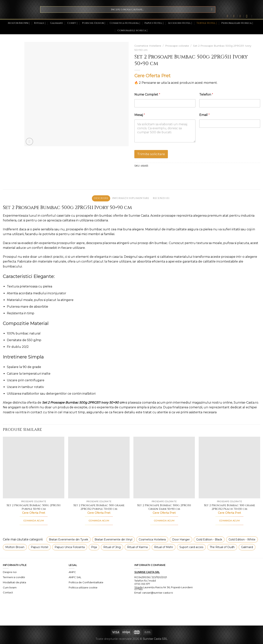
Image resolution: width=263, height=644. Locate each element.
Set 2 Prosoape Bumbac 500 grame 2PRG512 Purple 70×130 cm (99, 507)
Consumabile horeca (133, 31)
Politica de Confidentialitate (86, 582)
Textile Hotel (207, 23)
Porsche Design (94, 23)
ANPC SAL (75, 577)
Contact (8, 592)
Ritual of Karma (137, 547)
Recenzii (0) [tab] (161, 198)
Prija (94, 547)
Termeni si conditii (14, 577)
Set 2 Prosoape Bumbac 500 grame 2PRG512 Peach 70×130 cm (230, 507)
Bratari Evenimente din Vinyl (113, 539)
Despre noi (10, 572)
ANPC (72, 572)
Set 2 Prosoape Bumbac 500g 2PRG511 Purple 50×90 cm (34, 507)
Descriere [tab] (101, 198)
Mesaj (140, 115)
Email (204, 115)
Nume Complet (147, 95)
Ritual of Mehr (164, 547)
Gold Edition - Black (209, 539)
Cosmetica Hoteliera (125, 23)
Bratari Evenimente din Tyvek (69, 539)
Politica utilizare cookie (83, 587)
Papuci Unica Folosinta (70, 547)
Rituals (40, 23)
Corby (72, 23)
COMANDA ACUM (34, 521)
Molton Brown (19, 23)
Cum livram (10, 587)
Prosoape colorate (177, 46)
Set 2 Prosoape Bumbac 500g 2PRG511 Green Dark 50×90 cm (164, 507)
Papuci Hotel (154, 23)
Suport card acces (191, 547)
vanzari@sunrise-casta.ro (158, 593)
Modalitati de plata (14, 582)
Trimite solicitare (151, 154)
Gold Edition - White (242, 539)
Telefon (206, 95)
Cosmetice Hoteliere (148, 46)
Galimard (57, 23)
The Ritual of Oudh (222, 547)
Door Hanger (181, 539)
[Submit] (212, 10)
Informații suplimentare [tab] (131, 198)
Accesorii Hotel (180, 23)
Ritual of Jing (112, 547)
